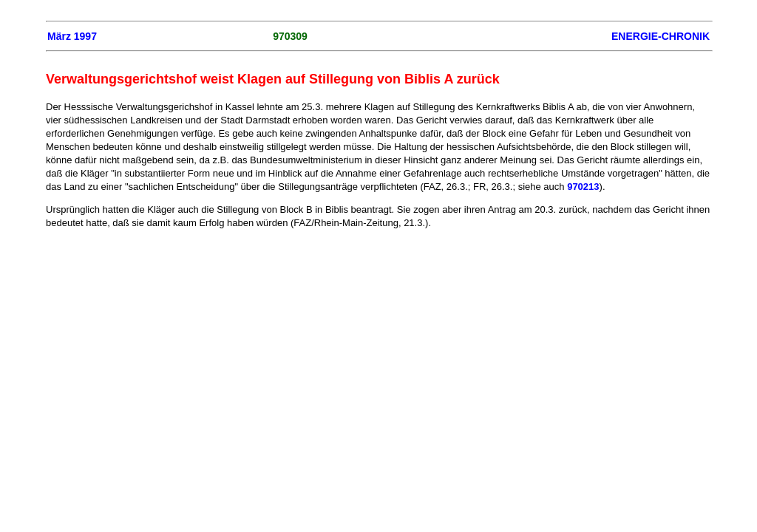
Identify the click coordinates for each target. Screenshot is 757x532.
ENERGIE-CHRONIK (661, 36)
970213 (583, 187)
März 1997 (72, 36)
